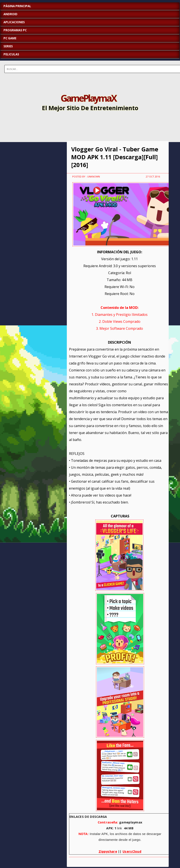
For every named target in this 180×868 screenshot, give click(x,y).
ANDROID (10, 14)
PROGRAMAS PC (15, 30)
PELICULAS (11, 54)
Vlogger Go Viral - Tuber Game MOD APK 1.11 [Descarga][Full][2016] (115, 157)
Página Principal (17, 6)
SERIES (8, 46)
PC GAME (10, 38)
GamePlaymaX (88, 98)
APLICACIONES (14, 22)
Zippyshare (108, 851)
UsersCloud (132, 851)
